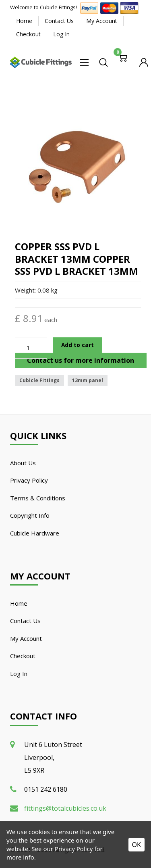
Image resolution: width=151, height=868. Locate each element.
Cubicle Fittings (39, 380)
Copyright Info (30, 515)
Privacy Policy (29, 480)
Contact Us (59, 21)
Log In (61, 34)
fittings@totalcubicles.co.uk (65, 808)
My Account (102, 21)
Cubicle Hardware (35, 533)
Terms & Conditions (38, 498)
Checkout (28, 34)
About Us (23, 463)
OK (137, 845)
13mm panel (88, 380)
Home (24, 21)
